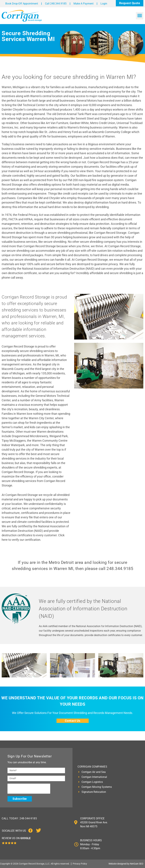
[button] (140, 16)
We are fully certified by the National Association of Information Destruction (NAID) (83, 609)
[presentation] (29, 789)
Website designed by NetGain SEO (126, 864)
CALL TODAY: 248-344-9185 (19, 818)
